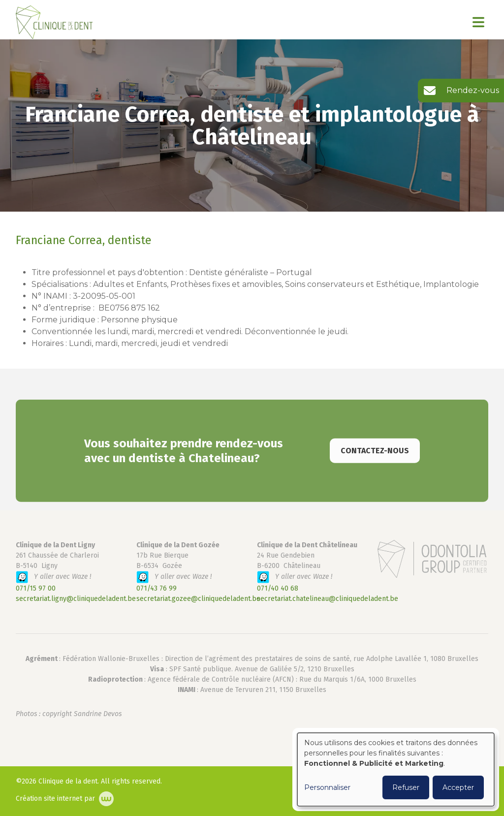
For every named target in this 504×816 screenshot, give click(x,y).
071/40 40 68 (278, 588)
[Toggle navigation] (478, 22)
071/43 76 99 (157, 588)
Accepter (458, 787)
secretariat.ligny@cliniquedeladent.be (76, 599)
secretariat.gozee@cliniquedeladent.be (198, 599)
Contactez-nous (375, 461)
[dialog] (396, 769)
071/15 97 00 (36, 588)
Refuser (406, 787)
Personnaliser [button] (327, 787)
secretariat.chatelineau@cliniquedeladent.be (328, 599)
